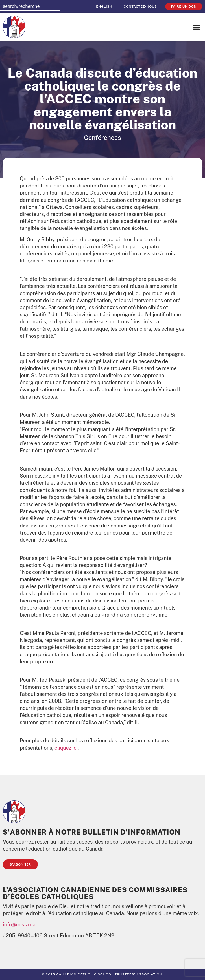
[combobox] (30, 6)
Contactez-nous (140, 6)
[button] (196, 27)
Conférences (103, 138)
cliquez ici (66, 748)
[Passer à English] (104, 6)
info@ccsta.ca (19, 925)
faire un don (184, 6)
